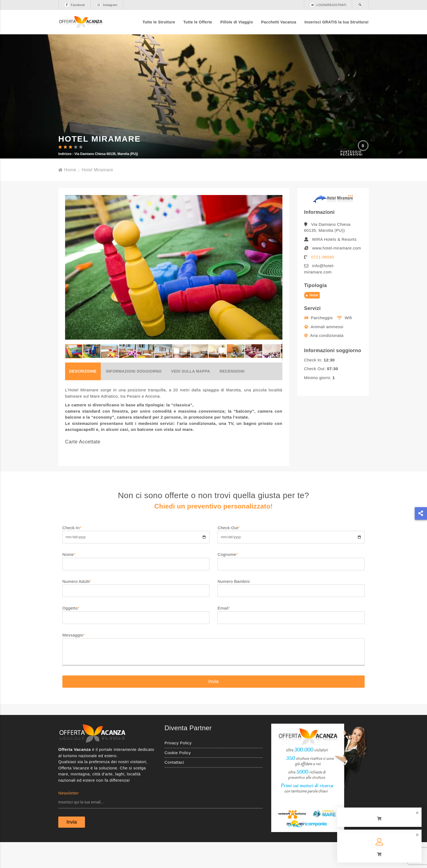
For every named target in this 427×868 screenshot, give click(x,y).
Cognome (291, 585)
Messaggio (213, 675)
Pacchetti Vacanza (279, 22)
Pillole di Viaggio (237, 22)
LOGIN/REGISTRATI (328, 5)
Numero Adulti (136, 612)
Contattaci (174, 788)
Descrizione (83, 397)
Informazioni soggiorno (134, 397)
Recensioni (232, 397)
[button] (277, 293)
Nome (136, 585)
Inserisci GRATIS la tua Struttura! (337, 22)
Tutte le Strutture (159, 22)
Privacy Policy (178, 768)
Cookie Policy (178, 778)
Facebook (74, 5)
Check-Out (291, 558)
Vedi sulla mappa (190, 397)
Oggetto (136, 638)
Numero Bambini (291, 612)
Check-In (136, 558)
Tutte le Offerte (198, 22)
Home (67, 195)
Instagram (107, 5)
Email (291, 638)
